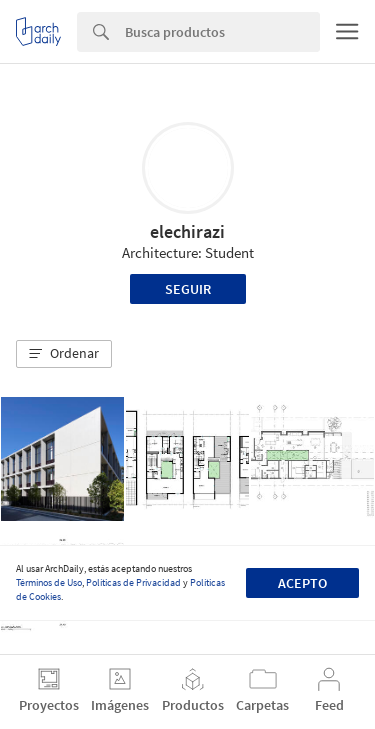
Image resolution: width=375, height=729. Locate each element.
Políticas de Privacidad (133, 582)
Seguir (188, 289)
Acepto (302, 583)
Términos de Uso (49, 582)
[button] (64, 354)
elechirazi (187, 231)
